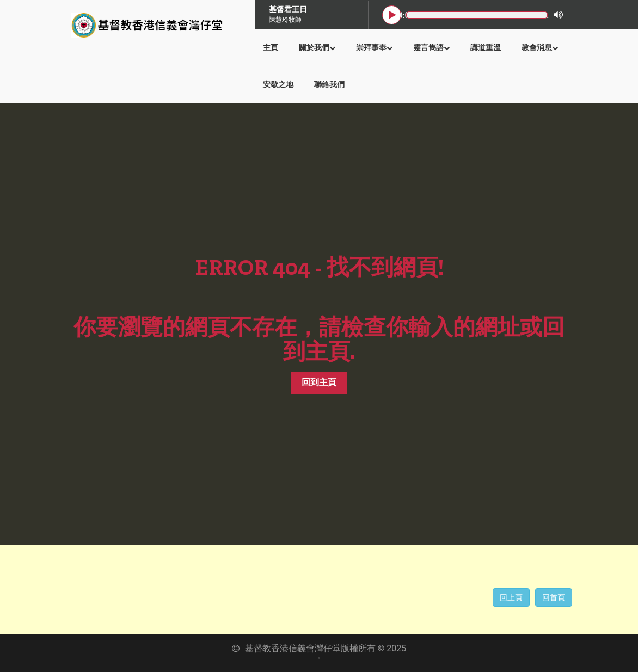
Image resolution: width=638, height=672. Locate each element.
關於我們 (317, 48)
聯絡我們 (329, 85)
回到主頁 (319, 382)
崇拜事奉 (374, 48)
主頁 (271, 48)
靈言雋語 (431, 48)
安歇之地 (278, 85)
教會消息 (540, 48)
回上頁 (511, 597)
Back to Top (616, 650)
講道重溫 (486, 48)
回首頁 (554, 597)
